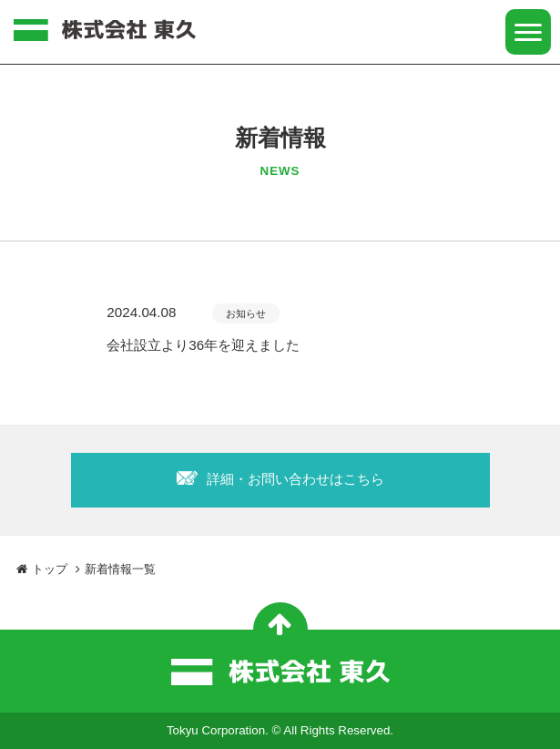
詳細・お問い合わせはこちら (295, 479)
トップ (42, 569)
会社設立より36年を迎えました (203, 345)
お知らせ (246, 313)
